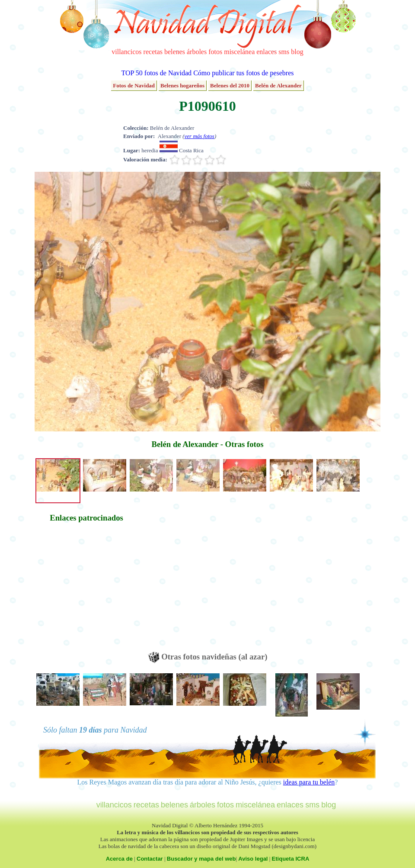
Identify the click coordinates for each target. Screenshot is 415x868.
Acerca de (119, 859)
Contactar (150, 859)
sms (284, 52)
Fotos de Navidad (134, 85)
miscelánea (239, 52)
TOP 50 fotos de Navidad (156, 73)
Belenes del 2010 (230, 85)
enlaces (267, 52)
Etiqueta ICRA (291, 859)
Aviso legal (253, 859)
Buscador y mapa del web (201, 859)
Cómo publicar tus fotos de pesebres (243, 73)
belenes (175, 52)
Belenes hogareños (182, 85)
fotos (215, 52)
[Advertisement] (86, 591)
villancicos (126, 52)
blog (297, 52)
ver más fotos (200, 136)
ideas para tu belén (309, 782)
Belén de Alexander (278, 85)
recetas (153, 52)
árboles (197, 52)
